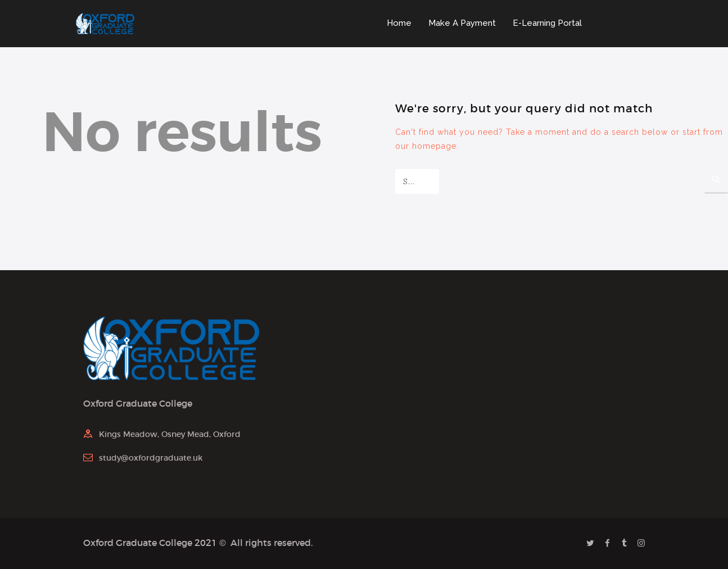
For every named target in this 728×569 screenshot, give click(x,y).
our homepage (426, 146)
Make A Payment (462, 23)
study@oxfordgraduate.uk (151, 458)
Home (399, 23)
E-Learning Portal (547, 23)
